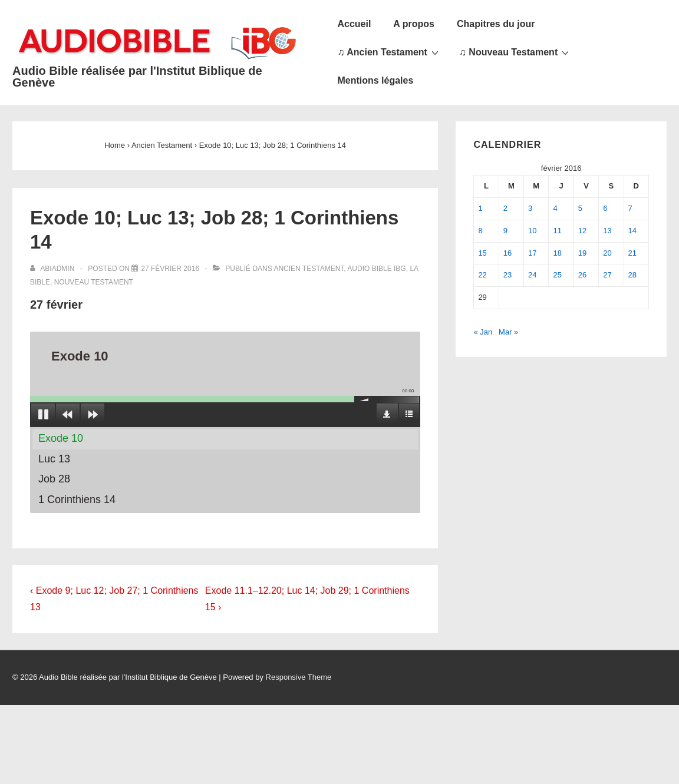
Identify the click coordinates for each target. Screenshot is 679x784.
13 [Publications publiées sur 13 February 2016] (607, 231)
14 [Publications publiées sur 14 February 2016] (632, 231)
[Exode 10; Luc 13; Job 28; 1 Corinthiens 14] (170, 269)
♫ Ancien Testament (389, 52)
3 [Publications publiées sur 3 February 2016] (530, 208)
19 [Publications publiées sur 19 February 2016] (582, 253)
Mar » (508, 332)
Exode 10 (61, 438)
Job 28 (54, 479)
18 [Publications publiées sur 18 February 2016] (557, 253)
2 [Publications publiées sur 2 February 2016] (505, 208)
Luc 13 (54, 459)
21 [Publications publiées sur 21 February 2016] (632, 253)
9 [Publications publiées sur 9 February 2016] (505, 231)
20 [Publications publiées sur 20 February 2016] (607, 253)
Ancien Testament (309, 269)
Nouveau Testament (94, 282)
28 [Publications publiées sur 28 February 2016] (632, 275)
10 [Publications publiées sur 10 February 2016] (532, 231)
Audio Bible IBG (376, 269)
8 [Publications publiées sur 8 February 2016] (480, 231)
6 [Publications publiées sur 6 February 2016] (605, 208)
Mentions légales (375, 80)
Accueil (354, 24)
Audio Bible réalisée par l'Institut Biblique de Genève (137, 77)
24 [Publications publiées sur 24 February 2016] (532, 275)
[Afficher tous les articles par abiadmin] (53, 269)
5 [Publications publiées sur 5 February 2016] (580, 208)
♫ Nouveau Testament (515, 52)
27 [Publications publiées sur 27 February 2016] (607, 275)
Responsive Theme (299, 677)
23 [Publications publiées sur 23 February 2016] (507, 275)
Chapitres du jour (496, 24)
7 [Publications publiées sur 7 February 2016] (630, 208)
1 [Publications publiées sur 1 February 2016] (480, 208)
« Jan (483, 332)
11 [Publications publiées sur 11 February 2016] (557, 231)
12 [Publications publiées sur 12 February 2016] (582, 231)
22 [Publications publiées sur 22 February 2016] (482, 275)
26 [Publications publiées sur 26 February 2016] (582, 275)
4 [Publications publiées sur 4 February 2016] (555, 208)
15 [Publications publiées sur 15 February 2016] (482, 253)
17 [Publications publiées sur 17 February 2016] (532, 253)
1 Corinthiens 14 (77, 499)
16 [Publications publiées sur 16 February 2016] (507, 253)
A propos (414, 24)
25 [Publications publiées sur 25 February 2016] (557, 275)
